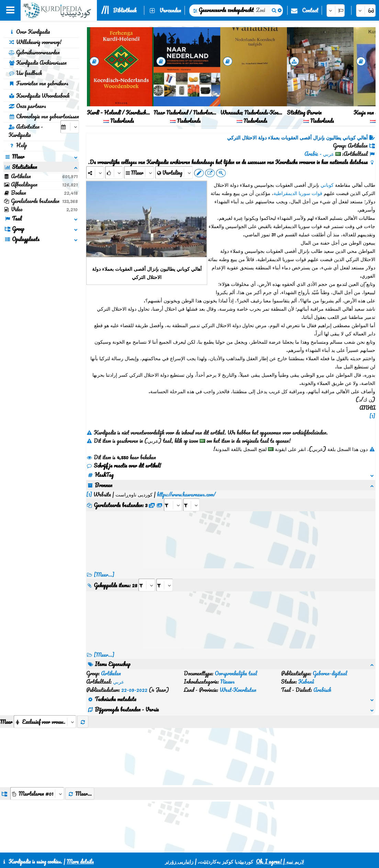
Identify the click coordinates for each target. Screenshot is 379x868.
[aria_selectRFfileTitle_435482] (191, 497)
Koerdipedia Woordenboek (39, 96)
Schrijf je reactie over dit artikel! (124, 465)
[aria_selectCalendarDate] (70, 127)
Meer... (80, 761)
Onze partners (27, 106)
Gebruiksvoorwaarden (34, 52)
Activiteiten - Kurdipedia (26, 131)
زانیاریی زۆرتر (179, 861)
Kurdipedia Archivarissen (38, 63)
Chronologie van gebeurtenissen (44, 116)
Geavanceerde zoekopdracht (226, 10)
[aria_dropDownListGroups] (37, 760)
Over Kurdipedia (29, 32)
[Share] (95, 173)
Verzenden (170, 10)
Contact (310, 10)
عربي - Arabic (319, 154)
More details (80, 861)
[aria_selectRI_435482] (147, 577)
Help (18, 145)
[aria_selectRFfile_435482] (173, 497)
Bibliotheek (125, 10)
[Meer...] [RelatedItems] (104, 646)
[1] (372, 416)
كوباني (327, 185)
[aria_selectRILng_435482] (165, 577)
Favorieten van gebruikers (38, 83)
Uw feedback (25, 73)
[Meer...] (104, 566)
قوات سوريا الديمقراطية (298, 193)
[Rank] (114, 173)
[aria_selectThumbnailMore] (45, 689)
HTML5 (225, 845)
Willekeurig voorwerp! (35, 42)
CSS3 (198, 845)
